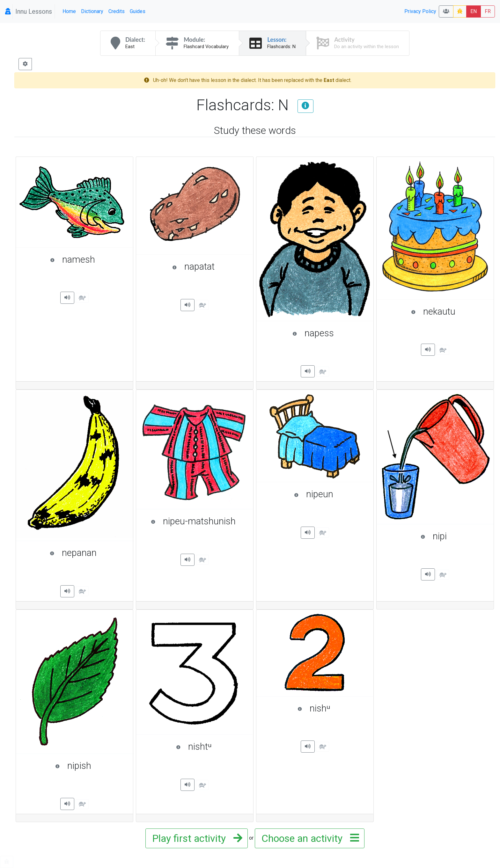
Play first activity (195, 838)
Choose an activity (308, 838)
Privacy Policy (420, 11)
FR (488, 11)
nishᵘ (332, 708)
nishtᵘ (212, 747)
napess (330, 333)
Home (69, 11)
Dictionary (92, 11)
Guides (138, 11)
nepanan (88, 553)
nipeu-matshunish (199, 521)
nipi (454, 536)
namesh (88, 259)
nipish (91, 766)
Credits (117, 11)
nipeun (331, 494)
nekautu (449, 311)
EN (474, 11)
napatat (210, 266)
